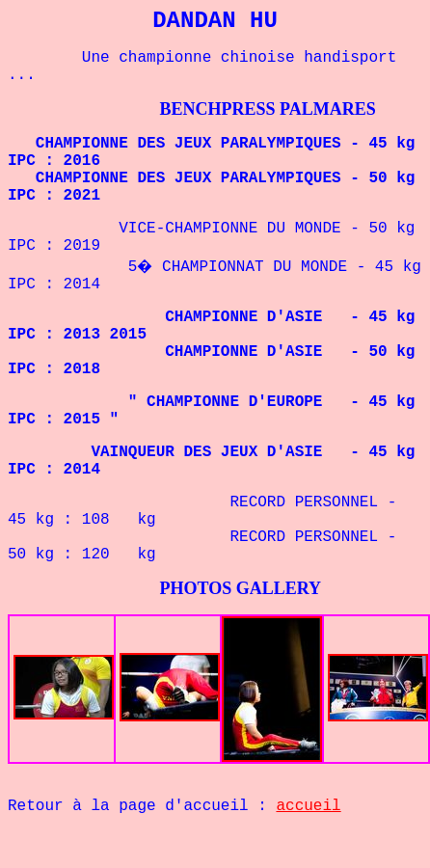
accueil (308, 806)
